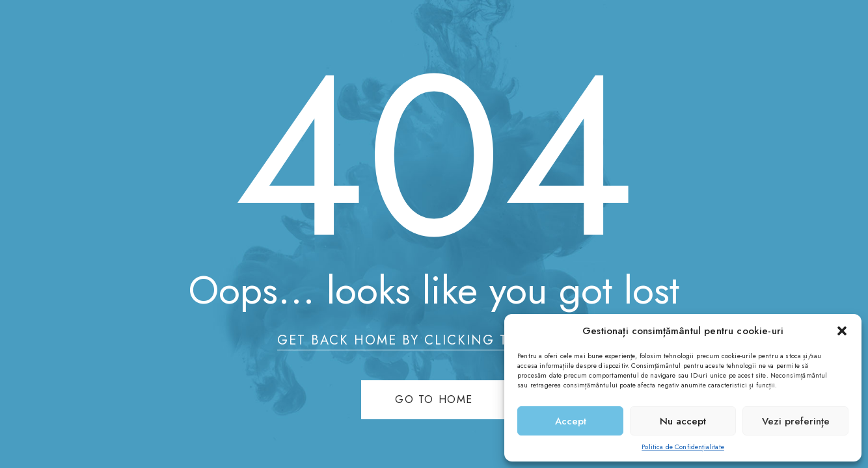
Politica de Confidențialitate (683, 447)
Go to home (434, 399)
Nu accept (683, 421)
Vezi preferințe (796, 421)
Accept (571, 421)
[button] (842, 331)
